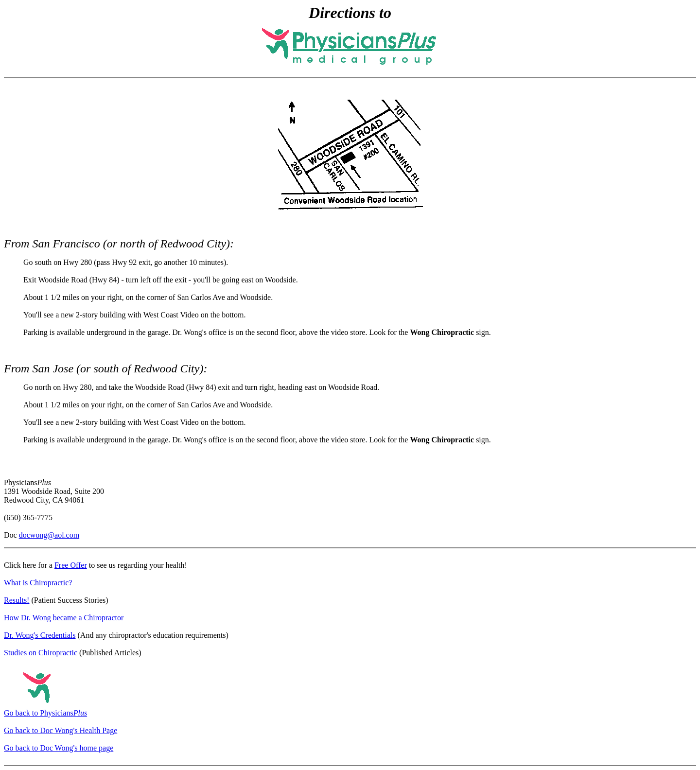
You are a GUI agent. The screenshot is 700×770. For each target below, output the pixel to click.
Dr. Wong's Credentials (40, 635)
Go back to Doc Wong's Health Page (61, 730)
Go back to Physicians (45, 713)
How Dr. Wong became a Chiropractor (64, 618)
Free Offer (71, 565)
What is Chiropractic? (38, 583)
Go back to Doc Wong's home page (59, 748)
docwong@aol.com (49, 535)
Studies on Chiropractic (42, 653)
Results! (17, 600)
